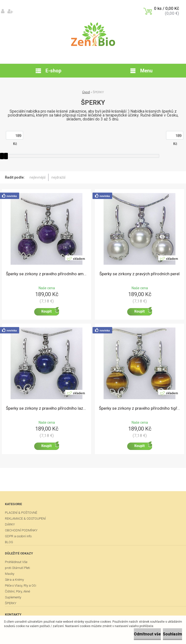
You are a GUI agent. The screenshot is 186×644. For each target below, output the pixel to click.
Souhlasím (172, 634)
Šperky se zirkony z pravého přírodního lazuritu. (46, 408)
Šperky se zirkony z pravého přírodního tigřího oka (139, 408)
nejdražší (58, 177)
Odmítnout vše (147, 634)
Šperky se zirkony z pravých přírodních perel (139, 274)
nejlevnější (38, 177)
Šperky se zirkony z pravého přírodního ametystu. (46, 274)
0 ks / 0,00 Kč (167, 8)
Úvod (86, 92)
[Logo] (93, 34)
